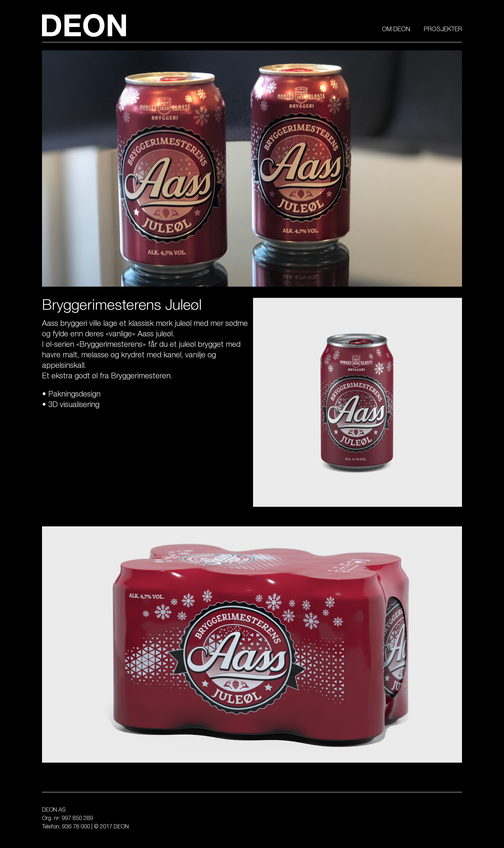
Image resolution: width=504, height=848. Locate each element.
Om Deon (396, 30)
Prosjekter (443, 30)
